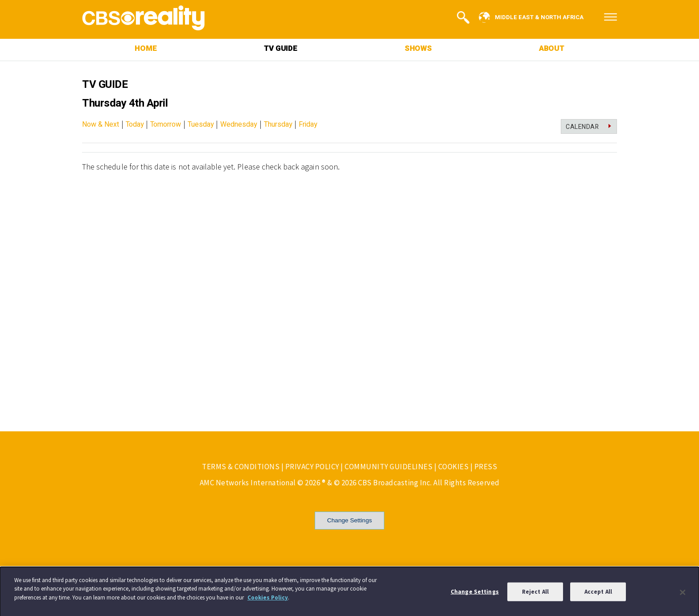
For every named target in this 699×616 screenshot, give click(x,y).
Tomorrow (166, 124)
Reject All (535, 594)
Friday (308, 124)
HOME (146, 48)
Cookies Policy (268, 600)
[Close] (683, 595)
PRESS (486, 467)
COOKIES (454, 467)
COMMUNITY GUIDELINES (389, 467)
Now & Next (101, 124)
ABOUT (552, 48)
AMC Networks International (248, 483)
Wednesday (239, 124)
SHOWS (418, 48)
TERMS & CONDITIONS (241, 467)
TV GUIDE (280, 48)
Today (135, 124)
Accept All (598, 594)
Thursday (278, 124)
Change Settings (350, 520)
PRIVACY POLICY (312, 467)
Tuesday (201, 124)
